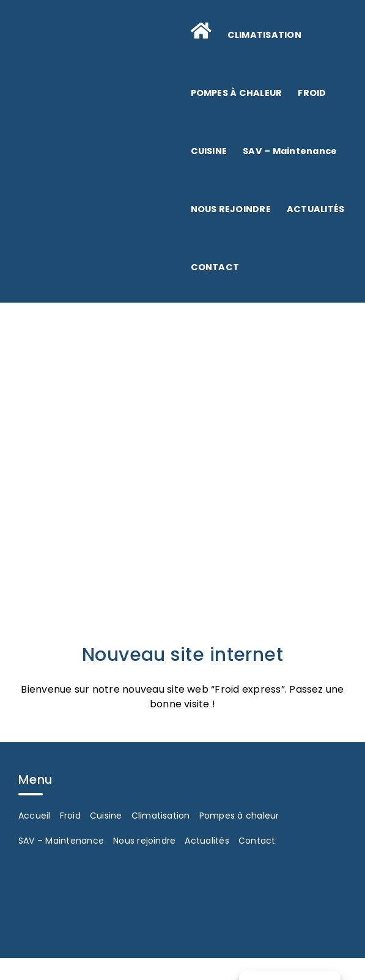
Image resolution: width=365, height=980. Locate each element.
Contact (257, 841)
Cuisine (106, 816)
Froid (70, 816)
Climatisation (161, 816)
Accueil (35, 816)
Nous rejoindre (144, 841)
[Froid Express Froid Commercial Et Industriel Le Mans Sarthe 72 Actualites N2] (182, 424)
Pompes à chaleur (239, 816)
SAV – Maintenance (61, 841)
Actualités (207, 841)
